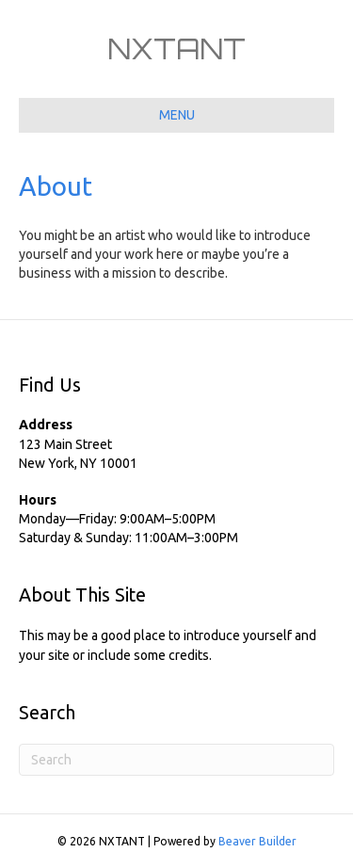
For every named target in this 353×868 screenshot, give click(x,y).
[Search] (176, 760)
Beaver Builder (257, 841)
